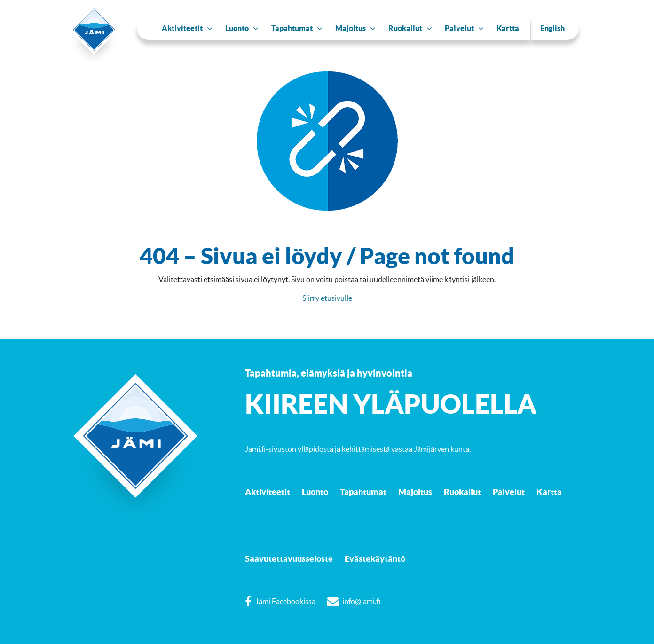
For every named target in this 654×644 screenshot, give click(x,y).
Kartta (549, 492)
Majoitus (415, 492)
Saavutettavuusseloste (289, 558)
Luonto (315, 492)
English (552, 28)
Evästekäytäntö (375, 558)
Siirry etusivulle (327, 298)
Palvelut (509, 492)
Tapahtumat (363, 492)
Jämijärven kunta (441, 449)
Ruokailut (462, 492)
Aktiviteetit (268, 492)
